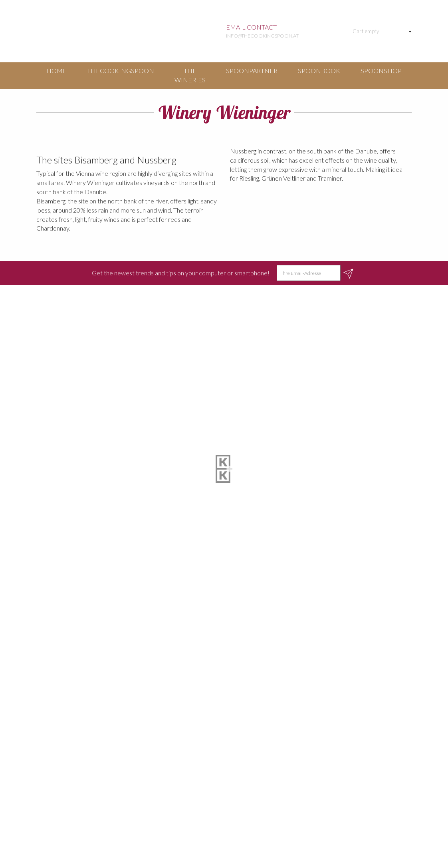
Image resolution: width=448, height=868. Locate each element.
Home (56, 71)
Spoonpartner (252, 71)
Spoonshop (381, 71)
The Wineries (190, 75)
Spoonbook (319, 71)
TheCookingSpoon (121, 71)
